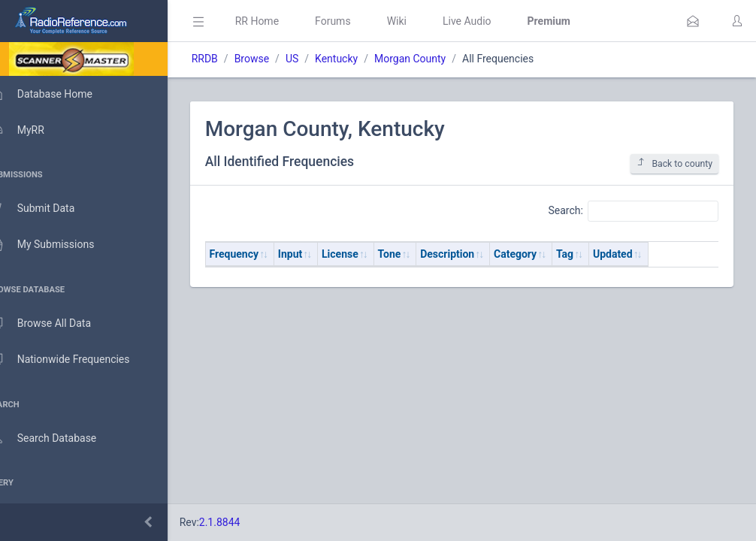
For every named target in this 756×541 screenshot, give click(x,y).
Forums (358, 21)
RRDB (230, 59)
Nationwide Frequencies (77, 360)
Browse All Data (58, 324)
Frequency (259, 254)
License (365, 254)
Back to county (674, 163)
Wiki (422, 21)
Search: (633, 211)
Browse (277, 59)
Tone (414, 254)
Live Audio (492, 21)
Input (315, 254)
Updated (638, 254)
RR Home (282, 21)
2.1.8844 (245, 522)
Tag (590, 254)
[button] (693, 21)
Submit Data (50, 209)
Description (473, 254)
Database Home (59, 94)
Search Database (61, 438)
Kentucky (361, 59)
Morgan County (435, 59)
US (317, 59)
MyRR (35, 130)
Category (540, 254)
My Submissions (60, 245)
